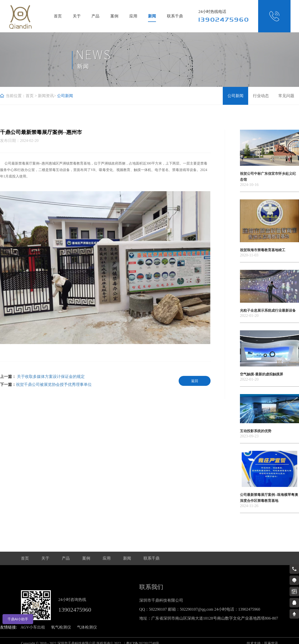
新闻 (152, 16)
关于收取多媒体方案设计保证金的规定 (50, 377)
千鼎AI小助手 (18, 619)
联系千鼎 (175, 16)
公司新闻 (235, 96)
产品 (95, 16)
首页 (58, 16)
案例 (114, 16)
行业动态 (261, 96)
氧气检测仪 (61, 627)
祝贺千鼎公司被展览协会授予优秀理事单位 (54, 384)
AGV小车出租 (33, 627)
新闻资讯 (46, 96)
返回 (195, 381)
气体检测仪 (87, 627)
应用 (133, 16)
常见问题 (286, 96)
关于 (77, 16)
